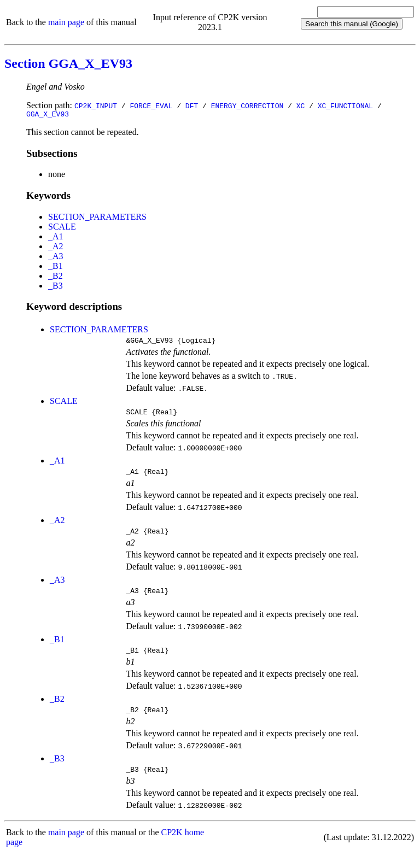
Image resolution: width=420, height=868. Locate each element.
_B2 (56, 277)
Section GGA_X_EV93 (68, 63)
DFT (192, 105)
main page (66, 22)
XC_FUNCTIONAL (345, 105)
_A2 (56, 248)
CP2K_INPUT (96, 105)
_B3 (56, 287)
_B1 (56, 268)
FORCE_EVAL (151, 105)
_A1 (56, 238)
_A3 (56, 258)
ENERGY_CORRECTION (247, 105)
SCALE (62, 228)
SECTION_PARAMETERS (97, 218)
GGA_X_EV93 (48, 115)
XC (301, 105)
